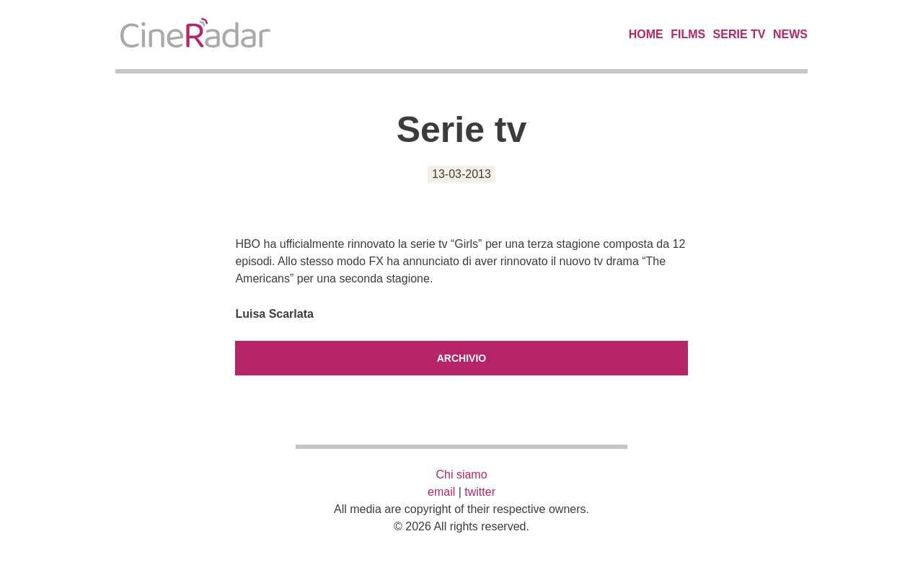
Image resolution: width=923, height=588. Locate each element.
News (790, 34)
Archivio (461, 358)
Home (646, 34)
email (441, 492)
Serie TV (739, 34)
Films (688, 34)
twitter (480, 492)
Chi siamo (461, 475)
